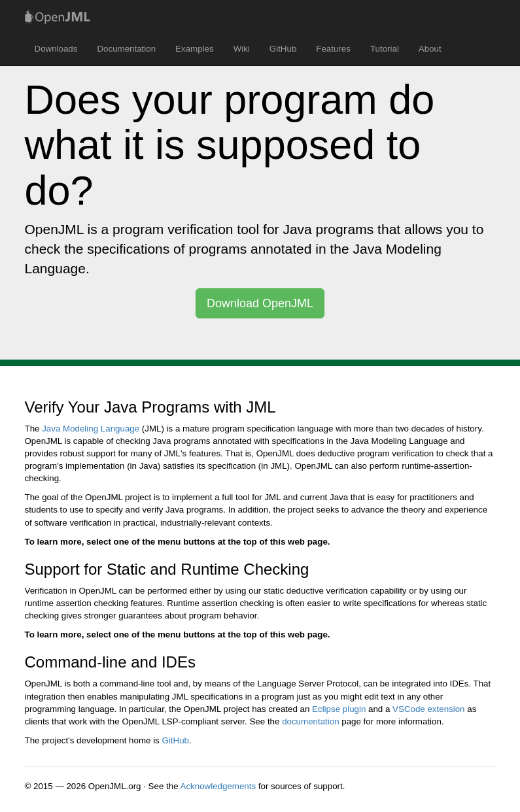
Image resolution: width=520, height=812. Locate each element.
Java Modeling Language (91, 429)
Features (333, 49)
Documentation (126, 49)
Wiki (242, 49)
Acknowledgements (218, 786)
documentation (310, 721)
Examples (195, 49)
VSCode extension (428, 709)
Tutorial (385, 49)
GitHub (283, 49)
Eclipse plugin (339, 709)
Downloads (56, 49)
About (430, 49)
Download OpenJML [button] (260, 303)
